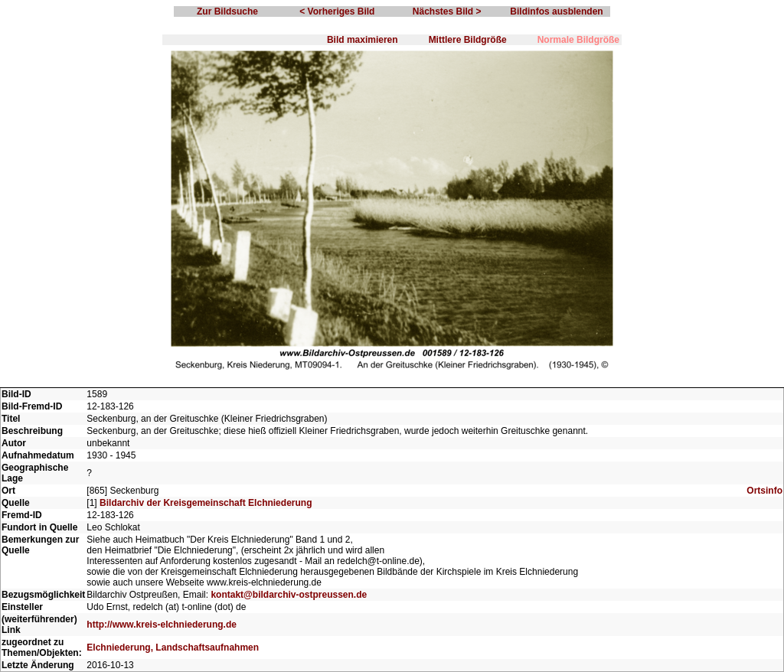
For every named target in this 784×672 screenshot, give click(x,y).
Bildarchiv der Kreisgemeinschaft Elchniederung (206, 503)
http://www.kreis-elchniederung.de (162, 625)
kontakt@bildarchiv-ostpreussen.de (289, 595)
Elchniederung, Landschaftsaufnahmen (173, 648)
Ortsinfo (764, 491)
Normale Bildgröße (578, 40)
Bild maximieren (363, 40)
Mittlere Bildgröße (468, 40)
